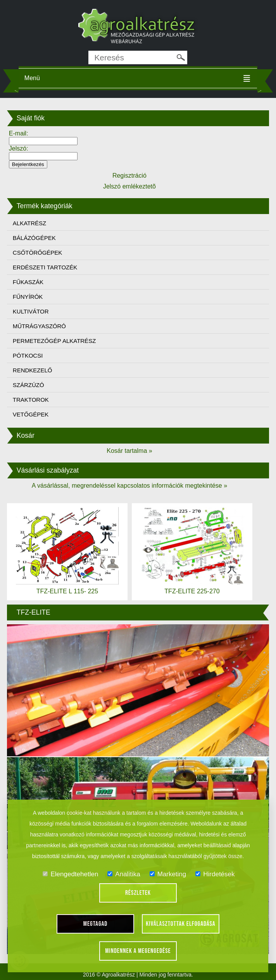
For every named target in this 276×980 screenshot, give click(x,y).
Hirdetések (215, 874)
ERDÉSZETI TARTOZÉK (45, 267)
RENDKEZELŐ (33, 370)
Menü (32, 78)
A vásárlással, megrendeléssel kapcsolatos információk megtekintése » (129, 486)
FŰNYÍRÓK (28, 297)
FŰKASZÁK (28, 282)
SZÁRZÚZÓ (28, 385)
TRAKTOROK (31, 400)
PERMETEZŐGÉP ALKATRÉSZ (54, 341)
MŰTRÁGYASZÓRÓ (39, 326)
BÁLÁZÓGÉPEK (34, 238)
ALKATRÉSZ (29, 223)
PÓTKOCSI (28, 356)
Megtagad (96, 924)
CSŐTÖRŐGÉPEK (38, 253)
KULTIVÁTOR (31, 311)
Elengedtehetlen (70, 874)
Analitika (124, 874)
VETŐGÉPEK (31, 414)
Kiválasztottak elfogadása (180, 924)
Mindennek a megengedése (138, 951)
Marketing (168, 874)
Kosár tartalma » (129, 451)
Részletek (138, 893)
